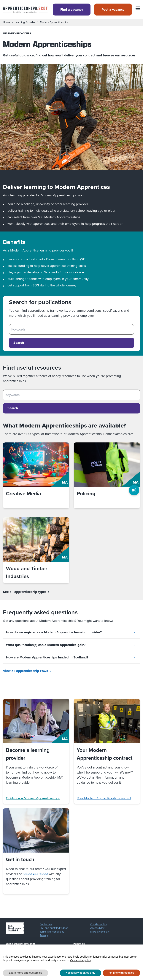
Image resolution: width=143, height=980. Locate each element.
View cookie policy (81, 960)
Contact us (46, 924)
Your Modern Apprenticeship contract (104, 798)
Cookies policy (99, 924)
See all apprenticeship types (26, 592)
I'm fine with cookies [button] (121, 973)
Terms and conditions (52, 932)
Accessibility (97, 928)
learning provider (25, 22)
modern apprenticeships (54, 22)
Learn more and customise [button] (26, 973)
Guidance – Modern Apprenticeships (33, 798)
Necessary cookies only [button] (81, 973)
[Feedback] (134, 490)
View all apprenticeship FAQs (27, 671)
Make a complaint (100, 932)
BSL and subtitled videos (54, 928)
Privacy (44, 936)
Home (6, 22)
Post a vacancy (113, 10)
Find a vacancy (72, 10)
